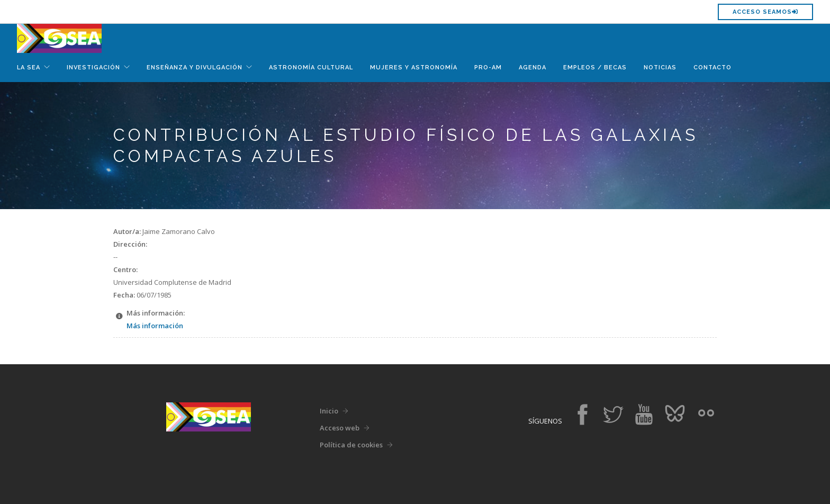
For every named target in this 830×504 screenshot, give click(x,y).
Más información (155, 326)
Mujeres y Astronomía (414, 67)
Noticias (660, 67)
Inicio (329, 411)
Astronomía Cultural (311, 67)
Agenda (533, 67)
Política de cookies (351, 445)
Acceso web (340, 428)
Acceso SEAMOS (765, 12)
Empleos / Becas (595, 67)
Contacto (712, 67)
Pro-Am (488, 67)
